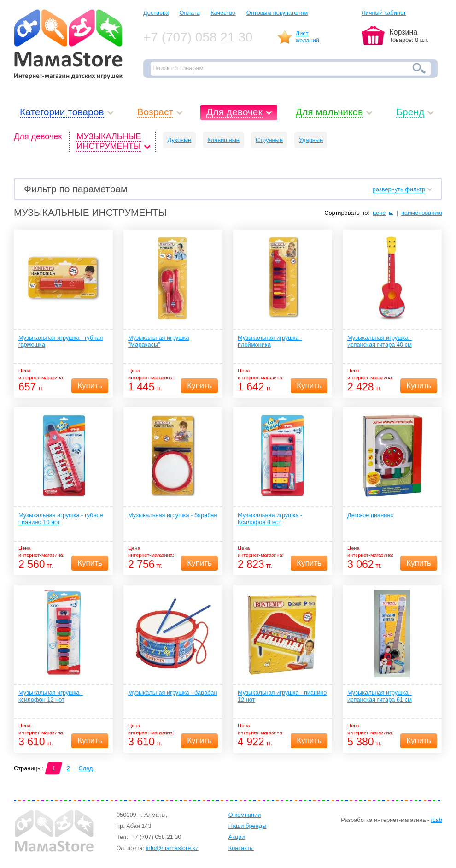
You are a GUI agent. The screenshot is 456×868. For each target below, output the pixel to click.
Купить (90, 386)
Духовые (180, 140)
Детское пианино (371, 515)
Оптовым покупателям (277, 13)
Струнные (269, 140)
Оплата (190, 13)
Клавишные (223, 140)
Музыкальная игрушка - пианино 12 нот (282, 696)
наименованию (422, 213)
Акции (237, 837)
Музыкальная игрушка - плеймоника (270, 341)
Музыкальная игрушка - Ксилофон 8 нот (270, 519)
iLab (437, 820)
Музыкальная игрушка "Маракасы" (159, 341)
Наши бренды (248, 826)
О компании (245, 815)
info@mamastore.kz (172, 848)
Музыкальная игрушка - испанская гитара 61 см (380, 696)
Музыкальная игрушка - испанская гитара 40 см (380, 341)
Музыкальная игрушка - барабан (173, 515)
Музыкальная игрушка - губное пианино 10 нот (61, 519)
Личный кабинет (384, 13)
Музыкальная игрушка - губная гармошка (61, 341)
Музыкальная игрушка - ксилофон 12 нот (51, 696)
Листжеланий (307, 37)
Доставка (156, 13)
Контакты (241, 848)
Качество (223, 13)
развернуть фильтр (399, 189)
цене (379, 213)
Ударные (311, 140)
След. (87, 768)
